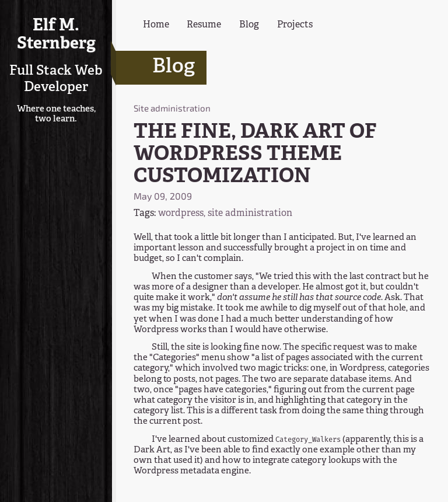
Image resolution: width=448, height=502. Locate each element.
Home (156, 25)
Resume (204, 25)
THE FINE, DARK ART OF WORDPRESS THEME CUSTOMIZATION (255, 155)
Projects (295, 25)
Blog (249, 25)
